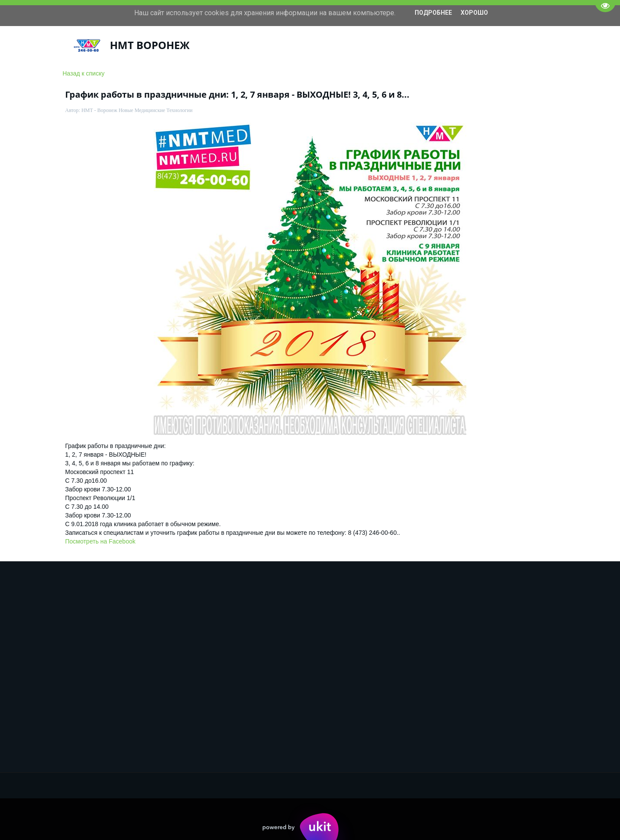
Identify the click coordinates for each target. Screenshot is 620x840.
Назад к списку (84, 73)
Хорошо (474, 13)
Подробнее (433, 13)
